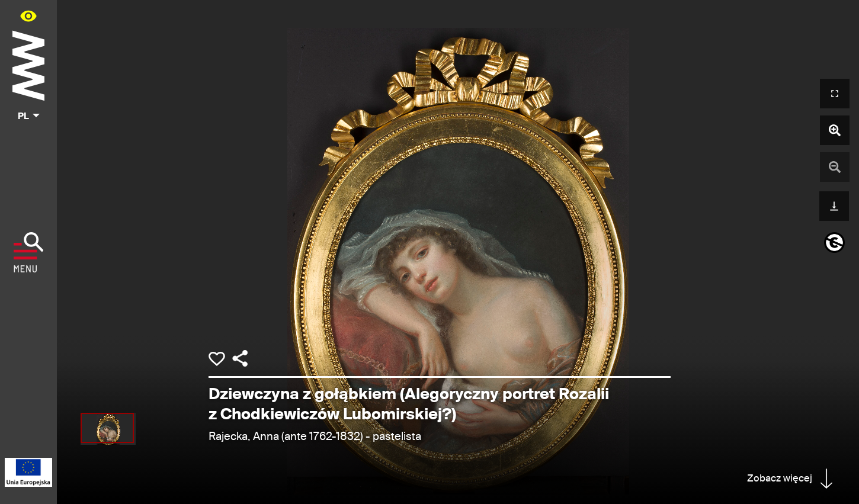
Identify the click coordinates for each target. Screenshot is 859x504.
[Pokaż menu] (29, 252)
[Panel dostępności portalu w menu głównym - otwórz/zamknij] (28, 16)
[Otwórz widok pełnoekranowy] (835, 94)
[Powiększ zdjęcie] (835, 130)
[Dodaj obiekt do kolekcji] (217, 359)
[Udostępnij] (240, 358)
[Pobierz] (834, 205)
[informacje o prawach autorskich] (834, 243)
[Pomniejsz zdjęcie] (835, 167)
